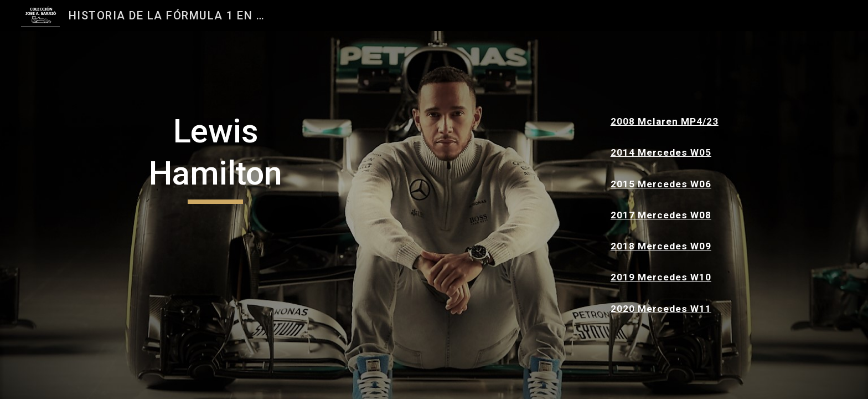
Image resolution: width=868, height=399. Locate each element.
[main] (216, 157)
